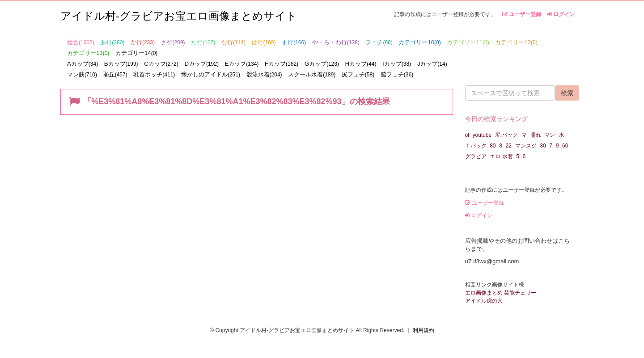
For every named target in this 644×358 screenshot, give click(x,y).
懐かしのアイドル (211, 74)
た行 (203, 42)
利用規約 (424, 330)
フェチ (379, 42)
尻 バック (506, 135)
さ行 (173, 42)
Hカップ (361, 64)
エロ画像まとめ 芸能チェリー (501, 293)
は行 (264, 42)
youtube (482, 135)
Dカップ (201, 64)
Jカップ (432, 64)
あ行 (112, 42)
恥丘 (115, 74)
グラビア (476, 156)
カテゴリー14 (136, 53)
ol (467, 135)
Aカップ (83, 64)
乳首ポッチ (154, 74)
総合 (81, 42)
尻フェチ (358, 74)
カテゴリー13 (88, 53)
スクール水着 (312, 74)
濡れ (536, 135)
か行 (143, 42)
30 (543, 146)
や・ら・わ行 (336, 42)
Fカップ (282, 64)
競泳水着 (264, 74)
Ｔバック (476, 146)
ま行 (294, 42)
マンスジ (526, 146)
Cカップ (161, 64)
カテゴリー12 (516, 42)
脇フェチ (397, 74)
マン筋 (82, 74)
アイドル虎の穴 (484, 301)
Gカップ (322, 64)
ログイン (561, 14)
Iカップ (397, 64)
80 (493, 146)
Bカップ (121, 64)
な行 (233, 42)
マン (550, 135)
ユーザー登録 (522, 14)
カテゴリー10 (419, 42)
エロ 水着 (501, 156)
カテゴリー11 (468, 42)
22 (509, 146)
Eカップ (242, 64)
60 (565, 146)
